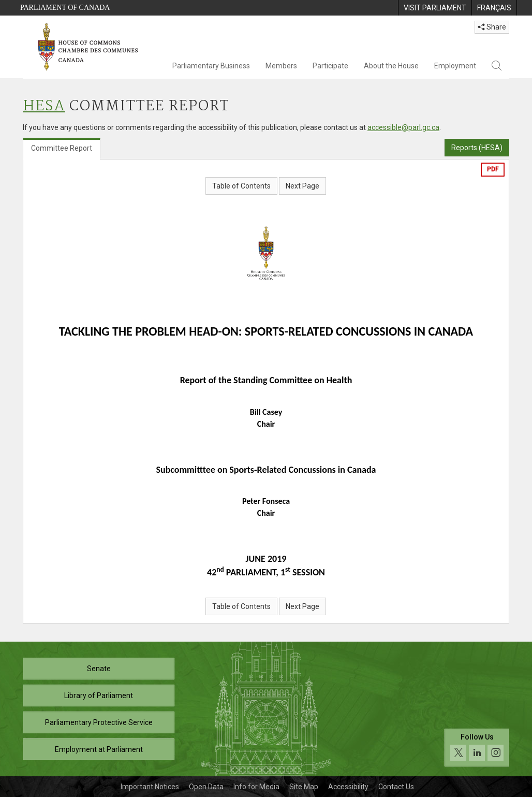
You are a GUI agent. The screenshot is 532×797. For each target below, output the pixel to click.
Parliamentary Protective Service (99, 722)
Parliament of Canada (65, 8)
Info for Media (256, 787)
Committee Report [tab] (62, 148)
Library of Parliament (99, 695)
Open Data (206, 787)
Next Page (302, 186)
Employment (455, 66)
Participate (330, 66)
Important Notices (150, 787)
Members (281, 66)
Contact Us (396, 787)
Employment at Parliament (99, 749)
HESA (44, 106)
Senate (99, 669)
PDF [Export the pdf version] (493, 169)
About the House (391, 66)
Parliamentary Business (211, 66)
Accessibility (348, 787)
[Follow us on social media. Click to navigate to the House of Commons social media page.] (477, 748)
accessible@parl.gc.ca (403, 127)
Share (492, 27)
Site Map (304, 787)
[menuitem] (435, 8)
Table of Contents (241, 186)
